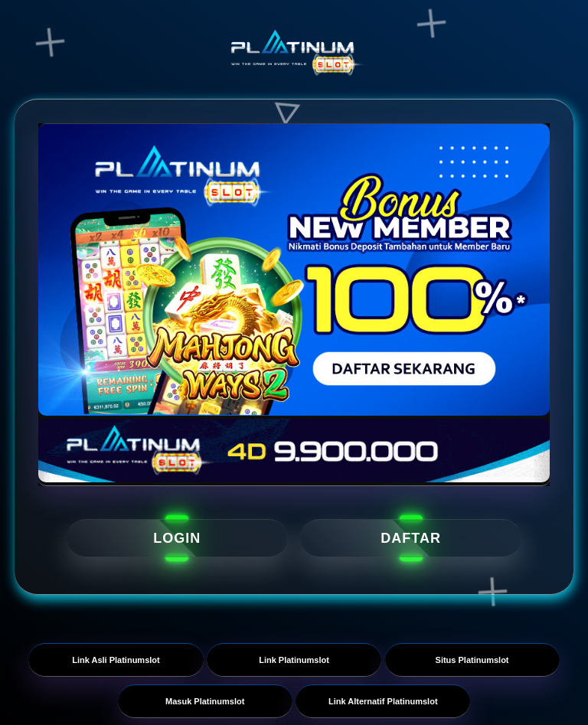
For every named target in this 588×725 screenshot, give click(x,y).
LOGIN (177, 538)
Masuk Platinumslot (205, 701)
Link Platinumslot (294, 660)
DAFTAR (411, 538)
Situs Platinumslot (472, 660)
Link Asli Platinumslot (116, 660)
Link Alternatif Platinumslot (383, 701)
